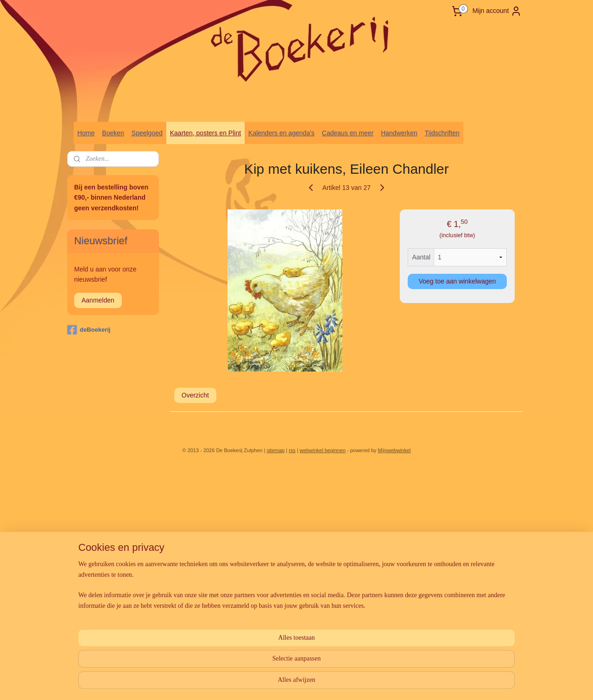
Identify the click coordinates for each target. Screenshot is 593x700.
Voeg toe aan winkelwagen (457, 281)
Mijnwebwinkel (394, 450)
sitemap (276, 450)
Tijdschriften (442, 133)
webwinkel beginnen (323, 450)
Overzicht (195, 395)
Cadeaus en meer (348, 133)
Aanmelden (98, 300)
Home (86, 133)
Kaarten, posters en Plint (205, 133)
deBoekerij (89, 330)
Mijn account (497, 11)
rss (292, 450)
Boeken (113, 133)
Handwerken (399, 133)
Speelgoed (147, 133)
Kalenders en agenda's (281, 133)
